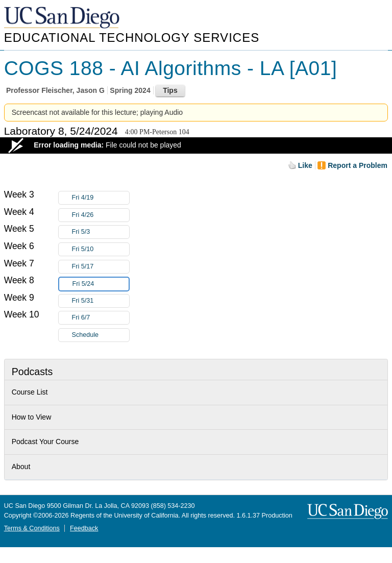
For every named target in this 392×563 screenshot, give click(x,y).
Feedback (84, 528)
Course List (30, 392)
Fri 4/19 (101, 198)
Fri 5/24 (101, 284)
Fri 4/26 (101, 215)
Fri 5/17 (101, 267)
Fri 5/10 (101, 249)
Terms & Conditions (32, 528)
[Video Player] (196, 145)
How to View (32, 417)
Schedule (85, 335)
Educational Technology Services (132, 38)
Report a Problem (358, 165)
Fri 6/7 (101, 318)
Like (305, 165)
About (21, 467)
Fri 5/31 (101, 301)
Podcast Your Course (45, 442)
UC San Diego (63, 18)
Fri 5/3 (101, 232)
